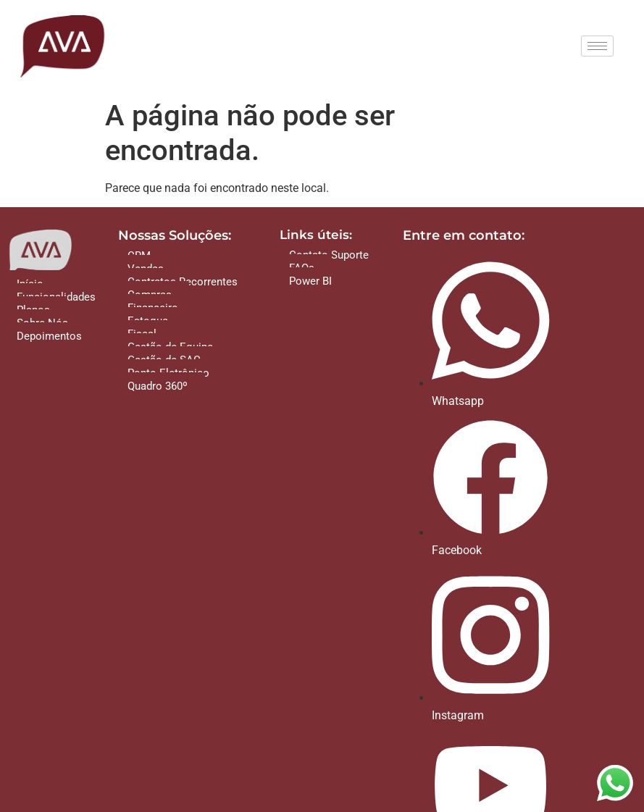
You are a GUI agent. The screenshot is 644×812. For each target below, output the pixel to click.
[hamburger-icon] (597, 46)
